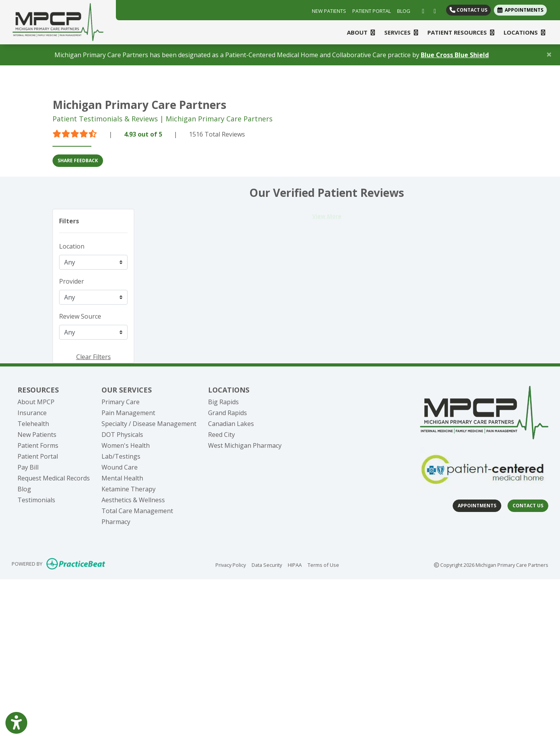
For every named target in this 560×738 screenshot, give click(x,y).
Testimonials (36, 500)
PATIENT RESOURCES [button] (461, 32)
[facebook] (421, 10)
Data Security (267, 564)
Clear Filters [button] (94, 357)
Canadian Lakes (231, 424)
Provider (72, 281)
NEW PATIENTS (329, 11)
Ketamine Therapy (129, 489)
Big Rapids (223, 402)
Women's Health (126, 445)
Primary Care (121, 402)
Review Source (80, 316)
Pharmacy (116, 522)
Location (72, 246)
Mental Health (122, 478)
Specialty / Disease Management (149, 424)
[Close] (549, 54)
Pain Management (128, 413)
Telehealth (33, 424)
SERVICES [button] (401, 32)
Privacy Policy (231, 564)
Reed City (221, 435)
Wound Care (120, 467)
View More (327, 216)
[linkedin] (433, 10)
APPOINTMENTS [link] (520, 10)
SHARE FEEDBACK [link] (78, 160)
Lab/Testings (121, 456)
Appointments (477, 506)
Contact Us (468, 10)
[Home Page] (58, 21)
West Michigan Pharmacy (245, 445)
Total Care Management (137, 511)
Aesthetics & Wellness (133, 500)
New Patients (37, 435)
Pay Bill (28, 467)
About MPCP (36, 402)
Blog (24, 489)
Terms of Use (323, 564)
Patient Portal (38, 456)
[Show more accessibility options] (16, 724)
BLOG (404, 11)
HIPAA (295, 564)
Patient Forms (38, 445)
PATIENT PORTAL (372, 11)
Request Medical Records (54, 478)
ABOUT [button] (361, 32)
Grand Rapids (227, 413)
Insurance (32, 413)
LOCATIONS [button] (524, 32)
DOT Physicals (122, 435)
